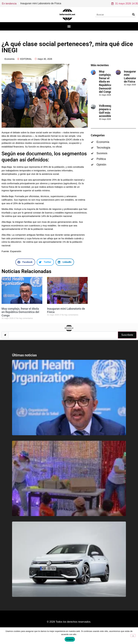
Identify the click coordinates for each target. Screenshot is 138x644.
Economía (9, 63)
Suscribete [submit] (127, 339)
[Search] (133, 19)
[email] (63, 339)
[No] (133, 636)
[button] (69, 31)
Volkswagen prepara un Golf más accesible (107, 115)
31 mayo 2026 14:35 (125, 6)
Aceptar (70, 639)
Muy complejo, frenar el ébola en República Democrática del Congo (20, 316)
